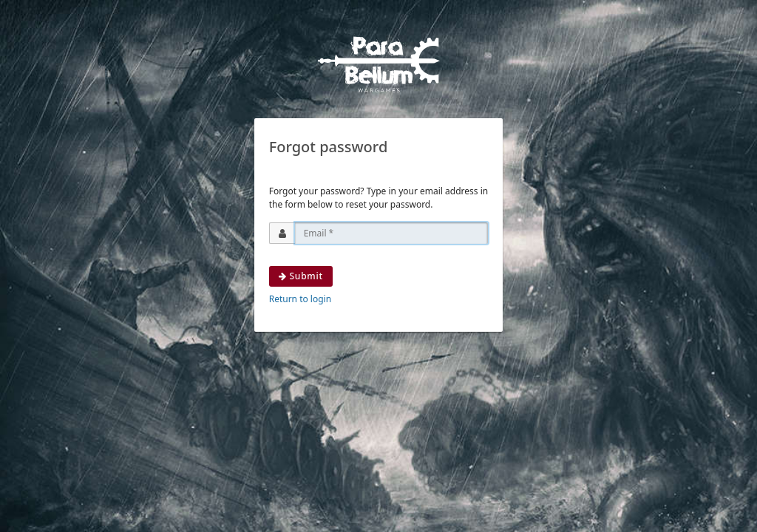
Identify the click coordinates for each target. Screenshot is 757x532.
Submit (301, 276)
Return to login (300, 299)
